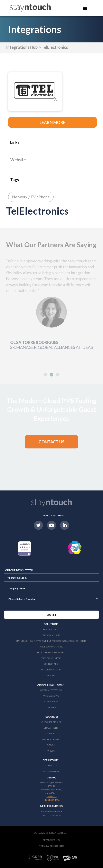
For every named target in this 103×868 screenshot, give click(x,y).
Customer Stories (51, 722)
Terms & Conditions (52, 846)
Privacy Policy (51, 840)
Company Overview (51, 690)
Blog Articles (51, 728)
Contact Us (51, 766)
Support (51, 734)
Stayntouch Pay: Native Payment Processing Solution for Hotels (51, 641)
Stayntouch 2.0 (51, 629)
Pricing (51, 675)
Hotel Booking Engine (51, 647)
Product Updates (51, 739)
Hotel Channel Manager (51, 652)
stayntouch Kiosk (51, 658)
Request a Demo (52, 771)
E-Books (51, 745)
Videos (51, 751)
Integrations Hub (22, 47)
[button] (51, 375)
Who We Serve (51, 696)
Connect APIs (51, 664)
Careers (51, 707)
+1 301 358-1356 (52, 800)
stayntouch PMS (51, 635)
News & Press (51, 702)
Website (18, 160)
